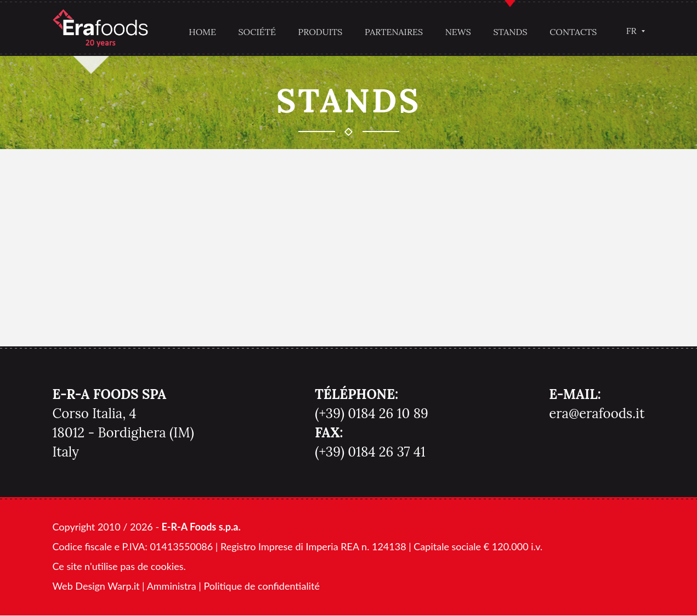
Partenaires (393, 32)
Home (202, 32)
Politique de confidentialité (261, 586)
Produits (319, 32)
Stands (509, 32)
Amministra (172, 586)
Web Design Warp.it (96, 586)
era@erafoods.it (597, 414)
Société (256, 32)
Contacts (573, 32)
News (457, 32)
